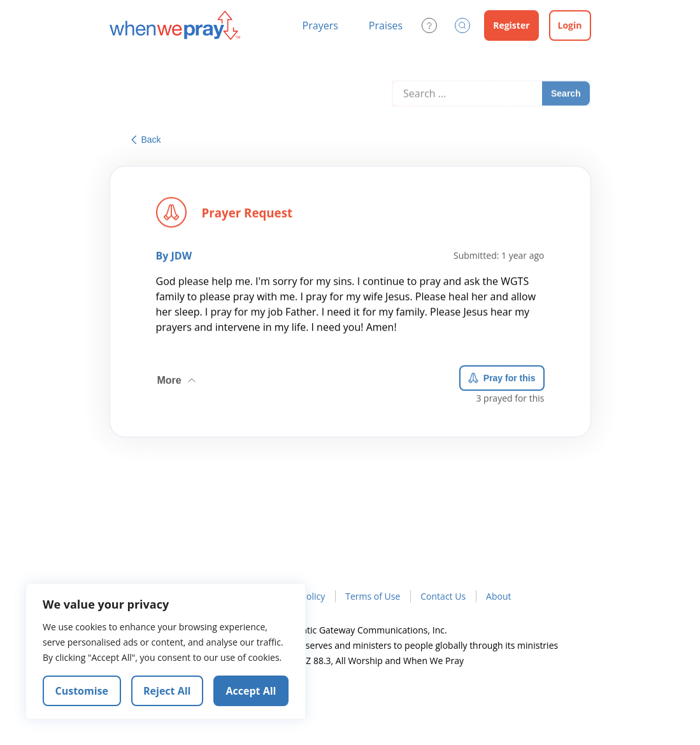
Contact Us (443, 596)
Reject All (167, 691)
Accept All (251, 691)
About (498, 596)
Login (570, 25)
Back (146, 140)
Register (511, 25)
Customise (82, 691)
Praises (386, 25)
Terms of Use (373, 596)
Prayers (320, 25)
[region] (166, 651)
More (178, 378)
